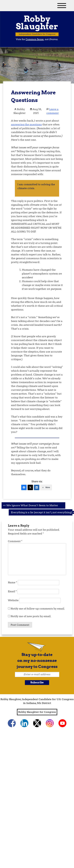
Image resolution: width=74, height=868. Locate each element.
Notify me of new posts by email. (31, 616)
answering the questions (26, 124)
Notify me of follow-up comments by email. (38, 609)
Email (12, 591)
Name (13, 582)
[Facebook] (24, 487)
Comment (15, 541)
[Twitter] (30, 487)
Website (13, 600)
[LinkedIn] (37, 487)
